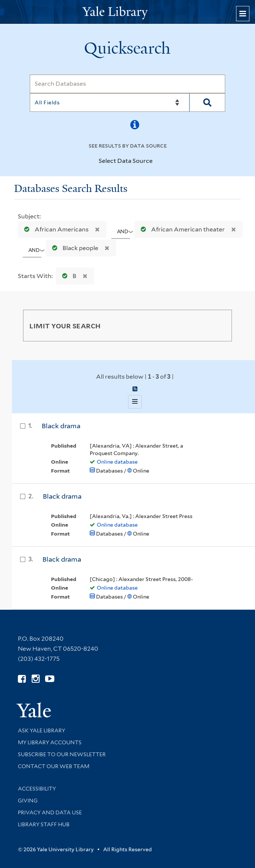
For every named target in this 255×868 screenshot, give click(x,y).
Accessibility (37, 789)
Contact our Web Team (54, 766)
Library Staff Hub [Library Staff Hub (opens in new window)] (44, 824)
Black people (74, 248)
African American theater (181, 229)
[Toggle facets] (219, 325)
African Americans (55, 229)
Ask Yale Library (42, 730)
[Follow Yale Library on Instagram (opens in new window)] (36, 679)
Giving (28, 801)
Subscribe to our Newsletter (62, 754)
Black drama (61, 426)
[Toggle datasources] (157, 161)
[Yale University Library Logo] (128, 12)
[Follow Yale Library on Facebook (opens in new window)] (22, 679)
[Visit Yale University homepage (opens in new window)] (34, 708)
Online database (117, 462)
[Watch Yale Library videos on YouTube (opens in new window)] (50, 679)
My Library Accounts (50, 742)
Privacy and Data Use (50, 812)
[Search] (127, 84)
